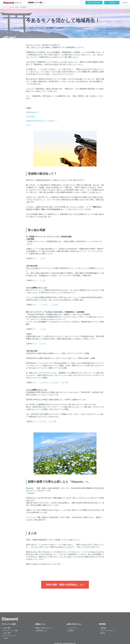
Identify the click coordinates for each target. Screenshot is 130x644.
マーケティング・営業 (10, 631)
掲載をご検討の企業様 (94, 3)
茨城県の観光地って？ (33, 112)
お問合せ (71, 631)
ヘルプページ (73, 628)
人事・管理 (7, 633)
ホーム (5, 7)
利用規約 (104, 628)
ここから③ (64, 383)
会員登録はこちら (41, 631)
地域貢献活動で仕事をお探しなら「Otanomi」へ (41, 121)
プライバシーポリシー (108, 631)
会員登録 (112, 3)
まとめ (28, 125)
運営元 (103, 633)
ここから (43, 259)
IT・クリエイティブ (10, 636)
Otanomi (31, 493)
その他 (5, 638)
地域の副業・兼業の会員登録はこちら (65, 585)
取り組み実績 (30, 117)
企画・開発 (7, 628)
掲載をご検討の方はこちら (44, 628)
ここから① (44, 305)
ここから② (54, 305)
